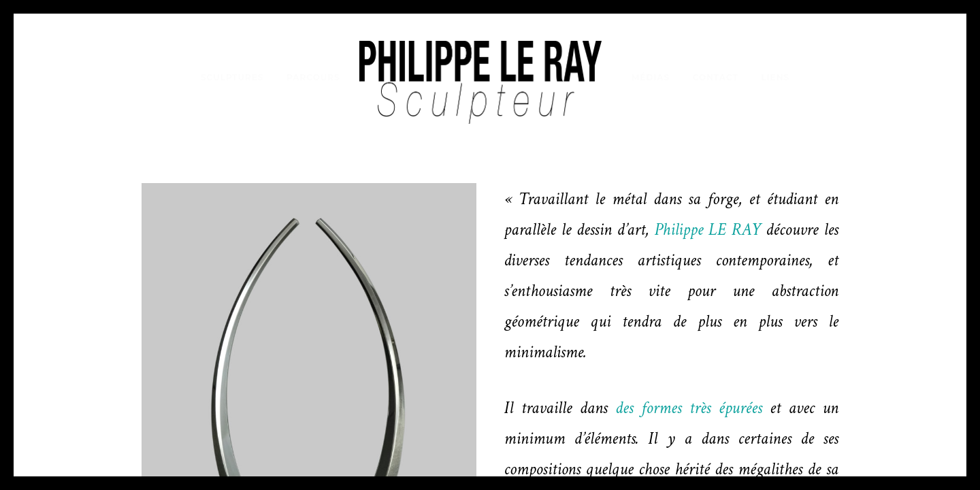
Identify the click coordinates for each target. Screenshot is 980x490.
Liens (775, 77)
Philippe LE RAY (710, 230)
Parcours (313, 77)
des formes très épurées (689, 408)
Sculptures (232, 77)
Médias (651, 77)
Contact (716, 77)
